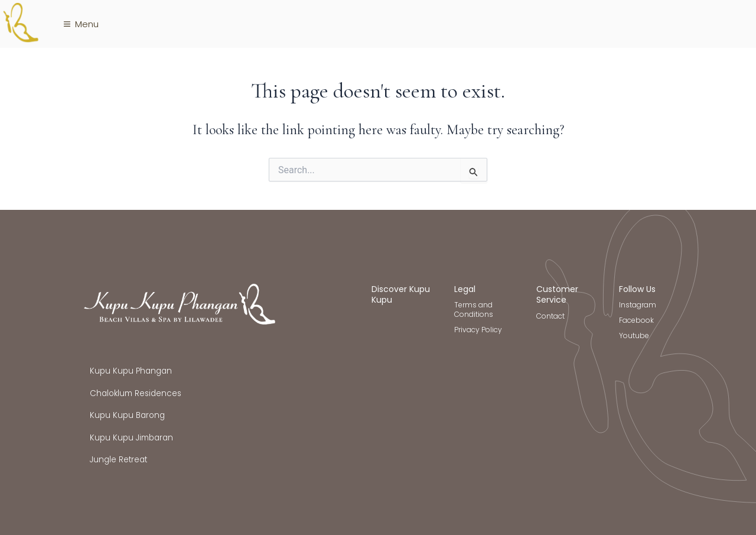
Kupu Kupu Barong (127, 415)
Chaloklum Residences (136, 393)
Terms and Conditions (474, 309)
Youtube (634, 335)
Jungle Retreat (118, 460)
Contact (550, 316)
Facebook (636, 320)
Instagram (638, 305)
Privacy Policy (478, 330)
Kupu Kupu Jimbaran (131, 438)
